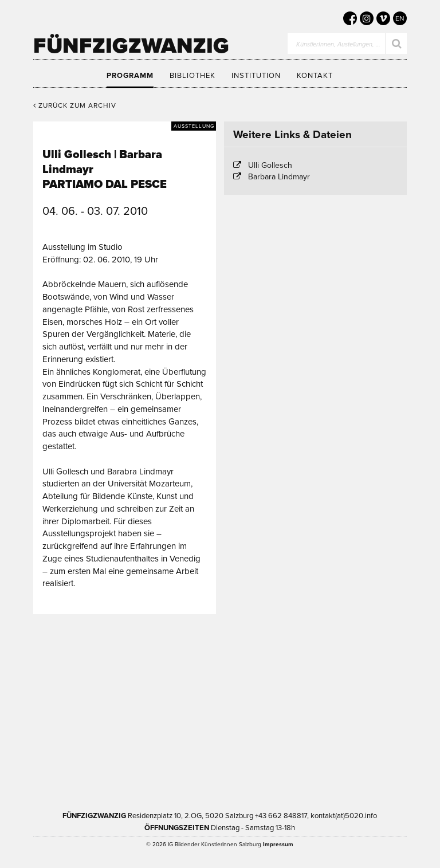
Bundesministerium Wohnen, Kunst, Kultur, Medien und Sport (173, 745)
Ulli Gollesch (270, 165)
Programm (130, 76)
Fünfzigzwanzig (131, 46)
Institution (256, 76)
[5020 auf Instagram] (367, 18)
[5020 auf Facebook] (350, 18)
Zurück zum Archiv (75, 105)
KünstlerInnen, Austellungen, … (338, 44)
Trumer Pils (304, 745)
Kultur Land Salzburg (275, 673)
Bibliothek (192, 76)
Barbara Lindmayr (279, 177)
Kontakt (315, 76)
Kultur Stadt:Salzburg (166, 673)
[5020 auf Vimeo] (383, 18)
